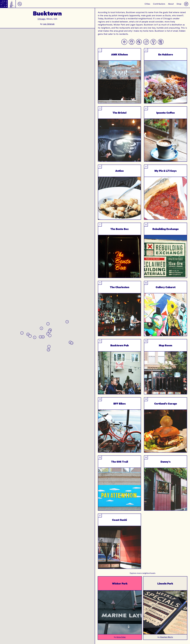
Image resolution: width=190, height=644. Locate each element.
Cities (147, 4)
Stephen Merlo (166, 637)
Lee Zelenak (49, 24)
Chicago (41, 19)
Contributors (159, 4)
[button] (50, 336)
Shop (179, 4)
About (171, 4)
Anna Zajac (121, 637)
